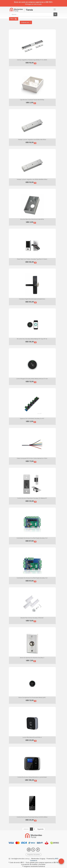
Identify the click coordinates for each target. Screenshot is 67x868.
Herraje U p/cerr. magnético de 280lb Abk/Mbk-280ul (32, 179)
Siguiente (40, 829)
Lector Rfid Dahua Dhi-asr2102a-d (32, 737)
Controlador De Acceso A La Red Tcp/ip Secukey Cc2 (32, 578)
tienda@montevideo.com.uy (20, 859)
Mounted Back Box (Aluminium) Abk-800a (32, 219)
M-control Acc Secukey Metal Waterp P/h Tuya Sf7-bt (32, 339)
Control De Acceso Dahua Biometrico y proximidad (32, 777)
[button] (26, 22)
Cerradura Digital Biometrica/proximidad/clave (32, 299)
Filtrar (14, 19)
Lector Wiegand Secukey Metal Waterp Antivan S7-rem (32, 379)
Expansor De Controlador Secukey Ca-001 (32, 419)
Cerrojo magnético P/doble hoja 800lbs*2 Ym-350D (32, 60)
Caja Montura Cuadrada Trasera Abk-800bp (32, 100)
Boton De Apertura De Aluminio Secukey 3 (32, 658)
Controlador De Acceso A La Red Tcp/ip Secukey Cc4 (32, 538)
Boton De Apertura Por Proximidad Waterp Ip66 (32, 697)
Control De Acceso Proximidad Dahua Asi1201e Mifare (32, 817)
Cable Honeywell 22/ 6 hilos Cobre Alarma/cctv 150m (32, 458)
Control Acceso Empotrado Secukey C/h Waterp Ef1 (32, 498)
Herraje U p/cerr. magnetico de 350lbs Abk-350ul (32, 140)
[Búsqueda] (55, 14)
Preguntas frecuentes (34, 854)
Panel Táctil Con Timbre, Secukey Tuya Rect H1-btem (32, 259)
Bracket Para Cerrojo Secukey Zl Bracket (32, 618)
